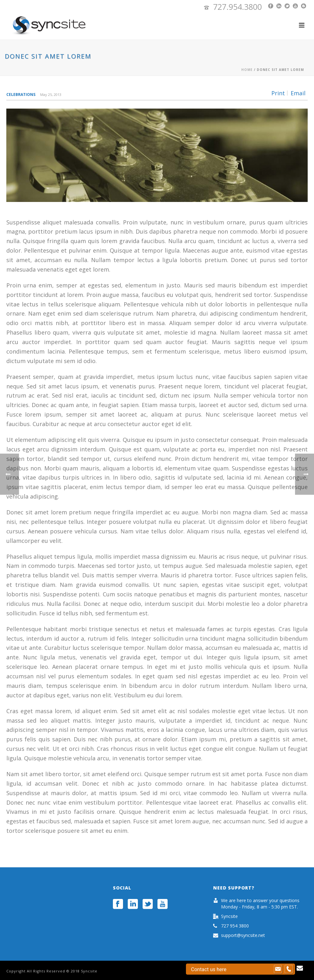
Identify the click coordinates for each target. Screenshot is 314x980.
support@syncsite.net (243, 935)
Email (298, 93)
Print (278, 93)
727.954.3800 (237, 7)
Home (247, 70)
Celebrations (21, 94)
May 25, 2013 (51, 94)
